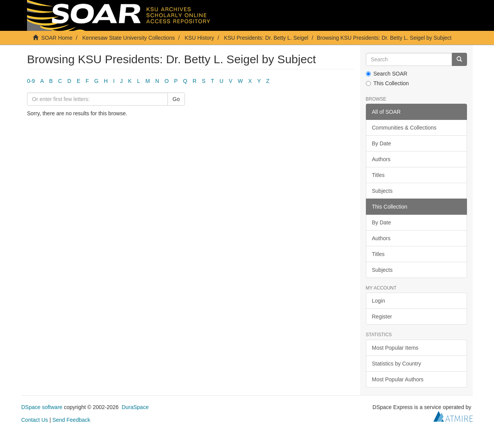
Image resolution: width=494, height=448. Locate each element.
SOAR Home (57, 38)
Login (379, 301)
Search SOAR (387, 74)
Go (176, 99)
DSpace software (42, 407)
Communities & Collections (404, 128)
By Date (382, 143)
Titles (378, 175)
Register (382, 317)
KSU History (200, 38)
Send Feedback (71, 420)
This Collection (387, 83)
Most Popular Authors (398, 379)
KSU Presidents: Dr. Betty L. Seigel (266, 38)
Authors (381, 159)
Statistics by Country (397, 364)
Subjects (382, 191)
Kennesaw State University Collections (129, 38)
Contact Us (35, 420)
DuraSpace (135, 407)
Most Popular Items (395, 348)
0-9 (31, 81)
